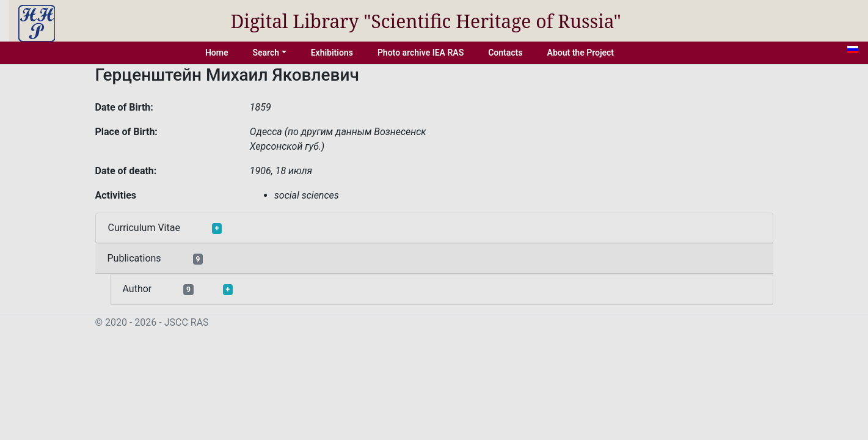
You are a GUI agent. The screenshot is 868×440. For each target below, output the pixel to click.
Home (217, 53)
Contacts (505, 53)
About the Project (581, 53)
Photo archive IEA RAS (421, 53)
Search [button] (266, 53)
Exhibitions (332, 53)
